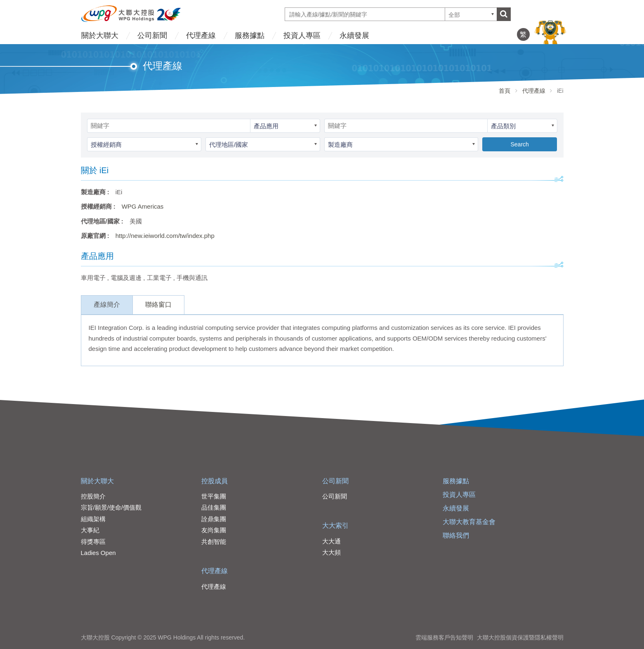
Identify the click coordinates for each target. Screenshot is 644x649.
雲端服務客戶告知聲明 (444, 637)
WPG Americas (143, 206)
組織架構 (93, 519)
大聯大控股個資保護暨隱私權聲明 (520, 637)
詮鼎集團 (214, 519)
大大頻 (331, 552)
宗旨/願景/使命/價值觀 (111, 507)
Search (519, 144)
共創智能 (214, 542)
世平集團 (214, 496)
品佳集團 (214, 507)
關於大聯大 (100, 35)
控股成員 (215, 481)
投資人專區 (302, 35)
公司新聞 (152, 35)
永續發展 (354, 35)
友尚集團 (214, 530)
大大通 (331, 541)
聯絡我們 (456, 535)
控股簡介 (93, 496)
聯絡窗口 (158, 305)
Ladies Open (98, 553)
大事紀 (90, 530)
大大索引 (335, 526)
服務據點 (250, 35)
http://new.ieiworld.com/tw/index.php (165, 236)
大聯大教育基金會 (469, 522)
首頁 (505, 91)
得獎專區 (93, 542)
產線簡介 (107, 305)
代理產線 (201, 35)
